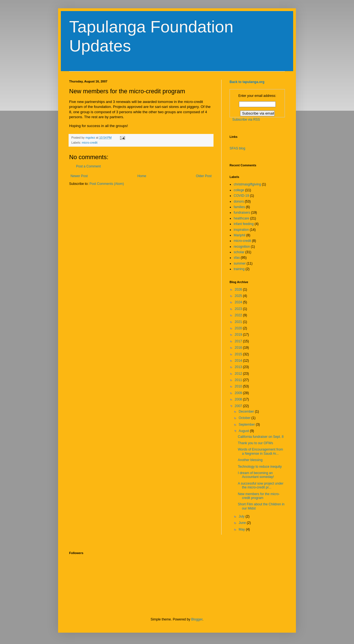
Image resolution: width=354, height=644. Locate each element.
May (242, 529)
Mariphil (240, 235)
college (239, 190)
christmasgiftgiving (247, 184)
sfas (237, 258)
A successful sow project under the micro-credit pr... (261, 485)
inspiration (241, 230)
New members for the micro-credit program (259, 496)
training (239, 269)
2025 (239, 296)
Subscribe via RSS (246, 120)
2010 (239, 386)
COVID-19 (241, 196)
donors (239, 201)
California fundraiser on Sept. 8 (261, 437)
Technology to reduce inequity (260, 467)
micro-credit (90, 143)
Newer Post (79, 176)
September (247, 425)
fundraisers (242, 213)
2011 (239, 380)
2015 (239, 354)
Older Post (204, 176)
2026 (239, 289)
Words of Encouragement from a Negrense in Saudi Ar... (260, 451)
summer (240, 263)
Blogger (197, 619)
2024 (239, 302)
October (245, 418)
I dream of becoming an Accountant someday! (256, 475)
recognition (242, 247)
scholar (239, 252)
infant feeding (244, 224)
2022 (239, 315)
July (242, 516)
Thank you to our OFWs (255, 443)
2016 (239, 348)
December (247, 412)
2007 (239, 406)
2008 (239, 399)
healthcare (241, 218)
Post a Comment (88, 166)
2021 (239, 322)
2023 (239, 309)
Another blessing (250, 460)
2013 (239, 367)
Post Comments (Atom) (107, 184)
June (243, 523)
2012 (239, 374)
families (239, 207)
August (244, 431)
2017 (239, 341)
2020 (239, 328)
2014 (239, 361)
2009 (239, 393)
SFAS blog (237, 148)
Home (142, 176)
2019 (239, 335)
